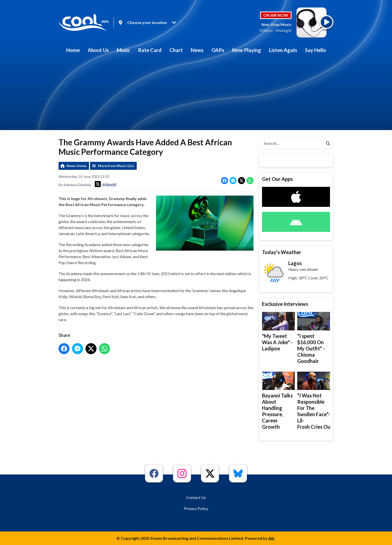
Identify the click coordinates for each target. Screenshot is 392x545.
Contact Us (196, 497)
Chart (176, 50)
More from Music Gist (116, 166)
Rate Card (150, 50)
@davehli (105, 184)
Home (73, 50)
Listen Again (283, 50)
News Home (76, 166)
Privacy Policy (196, 508)
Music (123, 50)
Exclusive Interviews (285, 304)
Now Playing (247, 50)
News (197, 50)
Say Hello (315, 50)
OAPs (218, 50)
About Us (98, 50)
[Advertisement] (196, 95)
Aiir (271, 538)
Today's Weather (282, 252)
